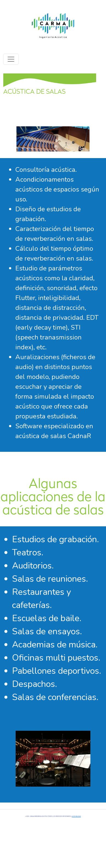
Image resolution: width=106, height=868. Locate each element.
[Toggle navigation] (11, 59)
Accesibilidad (76, 816)
